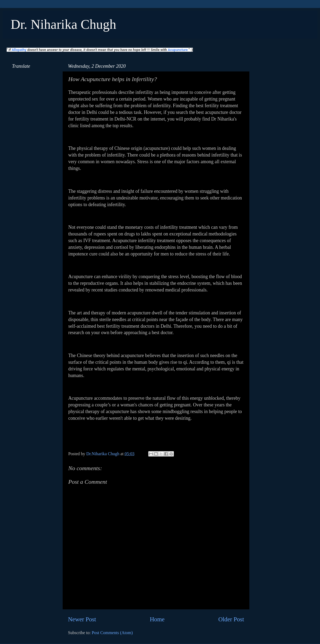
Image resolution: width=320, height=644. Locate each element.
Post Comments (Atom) (112, 633)
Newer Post (82, 619)
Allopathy (19, 50)
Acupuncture (178, 50)
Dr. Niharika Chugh (63, 24)
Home (157, 619)
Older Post (231, 619)
